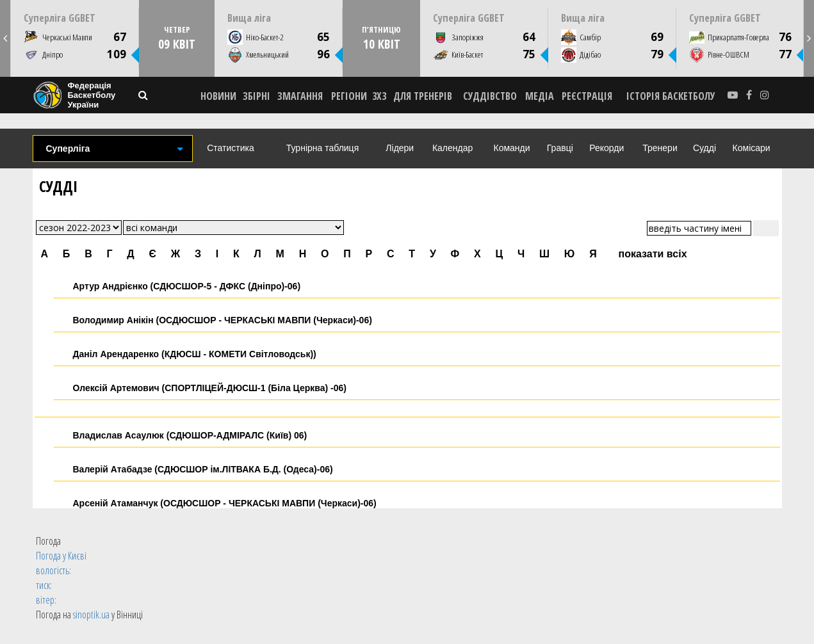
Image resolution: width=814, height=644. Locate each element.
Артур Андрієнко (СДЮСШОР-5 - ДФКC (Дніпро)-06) (187, 286)
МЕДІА (540, 96)
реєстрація (587, 96)
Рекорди (606, 148)
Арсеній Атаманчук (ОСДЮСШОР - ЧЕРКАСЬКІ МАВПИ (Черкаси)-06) (225, 503)
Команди (512, 148)
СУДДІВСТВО (490, 96)
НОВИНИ (218, 96)
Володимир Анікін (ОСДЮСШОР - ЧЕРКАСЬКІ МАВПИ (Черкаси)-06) (223, 320)
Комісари (752, 148)
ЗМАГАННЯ (300, 96)
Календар (452, 148)
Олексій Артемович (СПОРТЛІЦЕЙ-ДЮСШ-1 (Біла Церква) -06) (210, 388)
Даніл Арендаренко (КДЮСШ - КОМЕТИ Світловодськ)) (195, 354)
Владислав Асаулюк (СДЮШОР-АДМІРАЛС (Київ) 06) (190, 435)
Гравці (560, 148)
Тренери (660, 148)
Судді (704, 148)
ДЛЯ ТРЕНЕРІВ (423, 96)
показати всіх (653, 254)
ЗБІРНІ (256, 96)
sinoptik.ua (91, 615)
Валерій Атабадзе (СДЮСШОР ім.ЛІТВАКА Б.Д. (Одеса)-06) (203, 469)
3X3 (379, 96)
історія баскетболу (671, 96)
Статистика (231, 148)
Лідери (400, 148)
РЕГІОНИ (349, 96)
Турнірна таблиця (322, 148)
